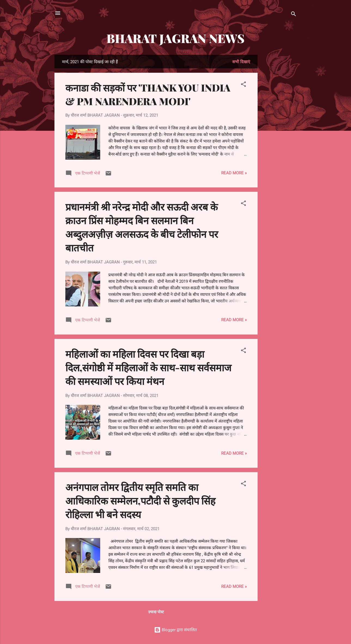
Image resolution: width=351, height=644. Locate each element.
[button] (243, 85)
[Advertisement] (279, 136)
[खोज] (294, 15)
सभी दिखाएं (241, 62)
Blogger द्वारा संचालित (175, 630)
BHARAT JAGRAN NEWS (175, 38)
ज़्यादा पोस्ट (156, 612)
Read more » (234, 173)
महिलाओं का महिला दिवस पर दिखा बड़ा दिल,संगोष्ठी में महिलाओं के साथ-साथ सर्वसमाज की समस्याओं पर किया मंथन (148, 367)
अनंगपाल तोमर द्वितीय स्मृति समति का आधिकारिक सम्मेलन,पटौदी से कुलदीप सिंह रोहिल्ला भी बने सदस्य (140, 500)
